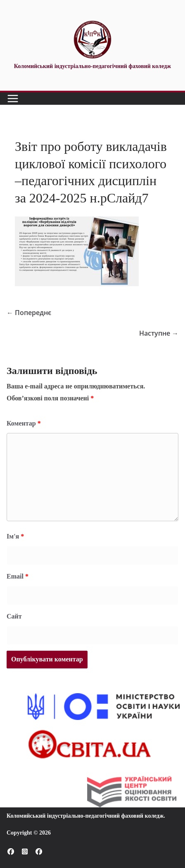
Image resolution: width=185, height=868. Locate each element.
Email (18, 576)
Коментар (24, 423)
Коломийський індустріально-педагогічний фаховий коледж (85, 816)
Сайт (14, 616)
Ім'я (15, 536)
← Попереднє (29, 313)
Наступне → (159, 333)
